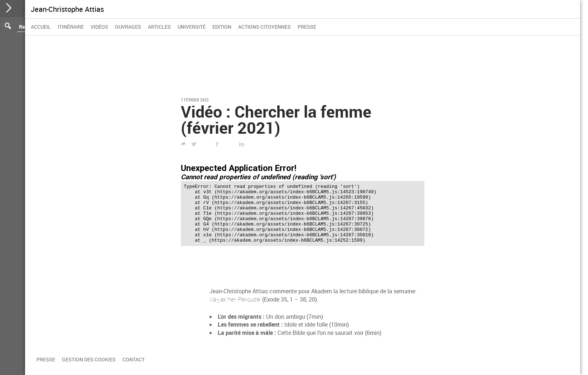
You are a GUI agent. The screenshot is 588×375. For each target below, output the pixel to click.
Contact (134, 359)
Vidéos (99, 27)
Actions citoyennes (264, 27)
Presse (307, 27)
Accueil (41, 27)
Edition (222, 27)
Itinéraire (71, 27)
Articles (159, 27)
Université (192, 27)
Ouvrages (128, 27)
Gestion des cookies (89, 359)
